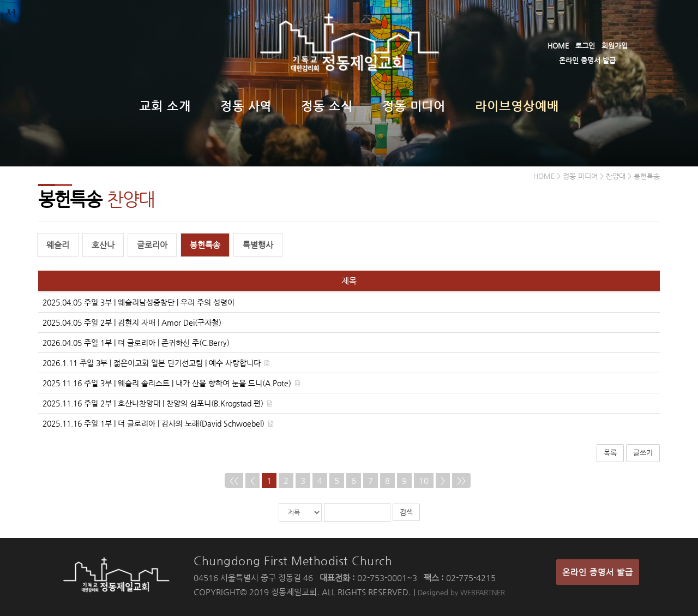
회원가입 (615, 46)
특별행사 (258, 245)
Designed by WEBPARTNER (461, 592)
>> (461, 480)
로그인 (585, 46)
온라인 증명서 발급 (587, 60)
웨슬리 (58, 245)
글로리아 (152, 245)
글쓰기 (643, 453)
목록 (610, 453)
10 (424, 480)
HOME (558, 46)
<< (234, 480)
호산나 (103, 245)
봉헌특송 (205, 245)
